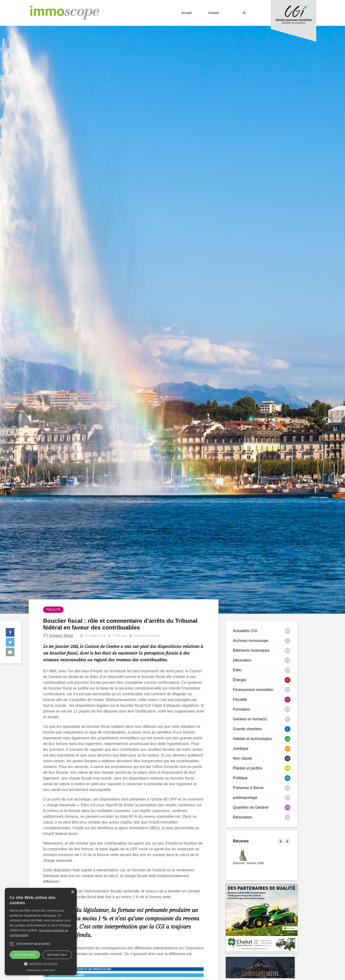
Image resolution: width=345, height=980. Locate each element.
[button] (12, 944)
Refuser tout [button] (57, 955)
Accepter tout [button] (25, 955)
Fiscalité (53, 610)
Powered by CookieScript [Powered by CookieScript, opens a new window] (41, 970)
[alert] (41, 932)
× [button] (72, 892)
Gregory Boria (61, 636)
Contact (214, 13)
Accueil (187, 13)
